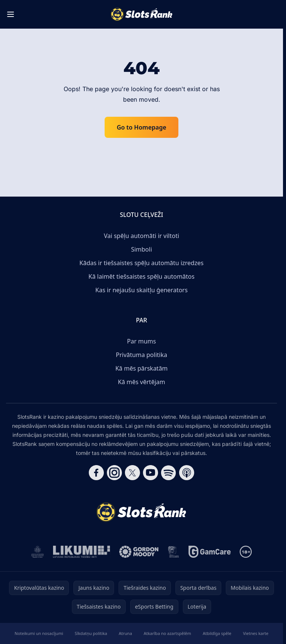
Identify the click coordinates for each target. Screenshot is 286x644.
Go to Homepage (141, 127)
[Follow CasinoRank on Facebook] (96, 473)
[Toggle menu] (11, 14)
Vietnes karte (256, 633)
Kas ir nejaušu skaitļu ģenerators (141, 290)
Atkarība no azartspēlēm (167, 633)
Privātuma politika (141, 355)
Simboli (141, 249)
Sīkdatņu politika (91, 633)
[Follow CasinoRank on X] (132, 473)
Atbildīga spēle (217, 633)
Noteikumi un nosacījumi (39, 633)
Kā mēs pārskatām (141, 368)
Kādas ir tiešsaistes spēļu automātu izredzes (141, 263)
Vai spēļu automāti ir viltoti (141, 236)
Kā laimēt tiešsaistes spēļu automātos (141, 276)
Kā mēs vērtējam (141, 382)
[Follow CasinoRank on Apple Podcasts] (187, 473)
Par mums (142, 341)
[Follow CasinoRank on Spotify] (169, 473)
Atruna (126, 633)
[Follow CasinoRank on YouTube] (151, 473)
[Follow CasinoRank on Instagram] (114, 473)
